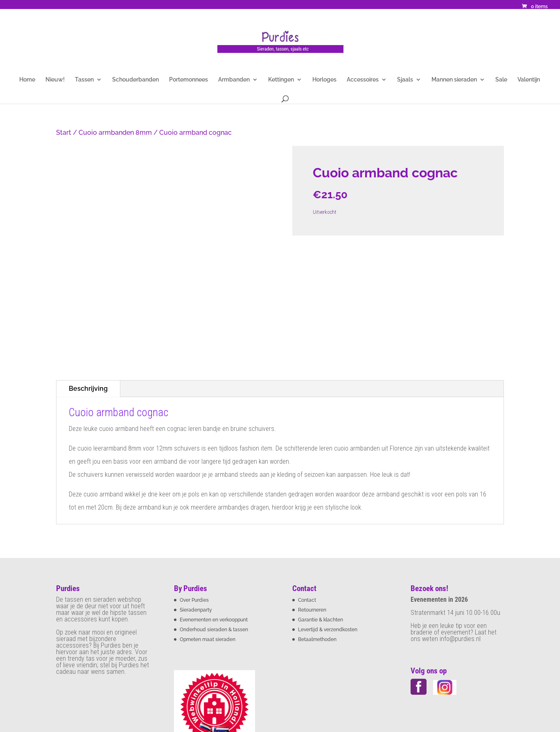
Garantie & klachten (321, 527)
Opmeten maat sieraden (208, 546)
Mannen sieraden (454, 80)
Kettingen (281, 80)
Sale (501, 80)
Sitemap (294, 699)
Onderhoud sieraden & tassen (214, 537)
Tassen (84, 80)
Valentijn (529, 80)
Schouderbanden (135, 80)
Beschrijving (88, 295)
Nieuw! (55, 80)
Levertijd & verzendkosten (328, 537)
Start (64, 133)
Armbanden (234, 80)
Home (27, 80)
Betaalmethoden (317, 546)
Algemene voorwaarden (87, 699)
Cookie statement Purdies (241, 699)
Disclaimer (141, 699)
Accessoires (363, 80)
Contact (307, 507)
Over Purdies (194, 507)
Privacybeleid (181, 699)
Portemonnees (189, 80)
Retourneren (312, 517)
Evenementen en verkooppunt (214, 527)
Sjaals (405, 80)
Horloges (324, 80)
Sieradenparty (196, 517)
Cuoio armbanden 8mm (115, 133)
